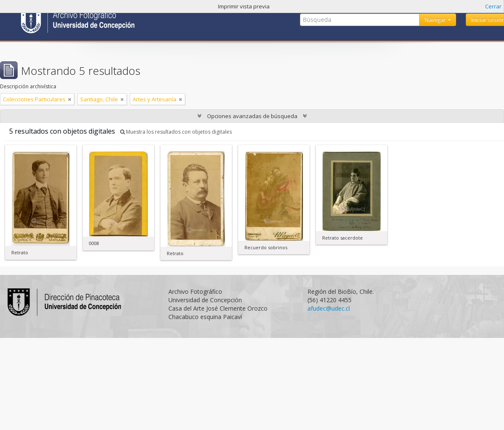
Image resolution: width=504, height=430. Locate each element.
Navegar (436, 20)
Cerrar (493, 6)
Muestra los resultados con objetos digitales (176, 132)
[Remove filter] (70, 99)
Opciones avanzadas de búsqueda (252, 116)
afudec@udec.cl (329, 308)
